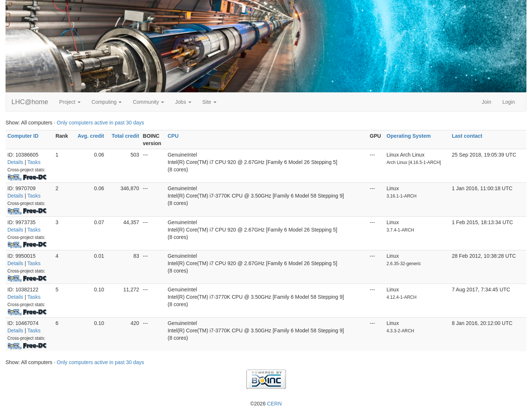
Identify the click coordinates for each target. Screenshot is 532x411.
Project (70, 102)
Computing (107, 102)
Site (209, 102)
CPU (173, 136)
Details (15, 162)
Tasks (34, 162)
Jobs (183, 102)
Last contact (467, 136)
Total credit (125, 136)
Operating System (409, 136)
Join (487, 102)
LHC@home (30, 102)
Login (509, 102)
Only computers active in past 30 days (101, 123)
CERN (274, 404)
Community (148, 102)
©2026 (266, 404)
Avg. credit (91, 136)
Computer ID (23, 136)
